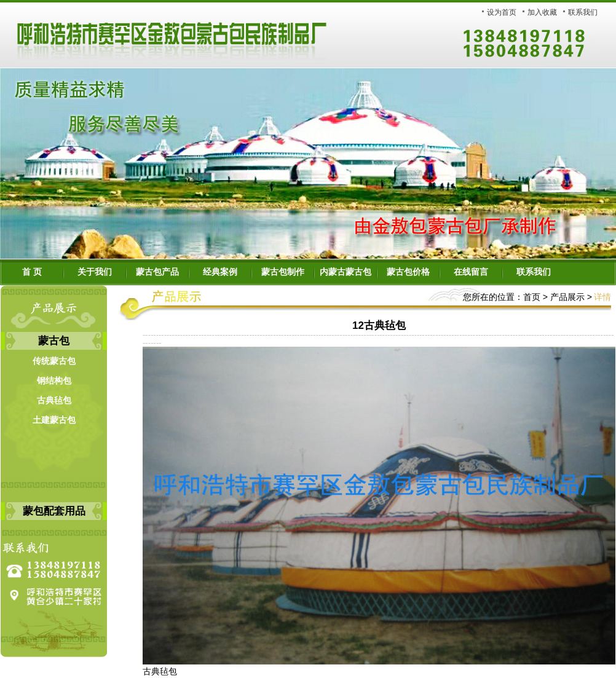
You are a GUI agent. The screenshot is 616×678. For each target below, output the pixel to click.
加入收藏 (542, 12)
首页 (532, 297)
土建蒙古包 (54, 420)
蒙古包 (54, 341)
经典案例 (220, 272)
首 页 (32, 272)
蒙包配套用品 (54, 511)
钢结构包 (54, 381)
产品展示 (566, 297)
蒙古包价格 (408, 272)
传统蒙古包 (54, 361)
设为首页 (502, 12)
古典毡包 (54, 400)
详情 (602, 297)
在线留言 (471, 272)
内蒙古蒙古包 (346, 272)
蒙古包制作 (283, 272)
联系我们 (583, 12)
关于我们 (95, 272)
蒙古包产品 (157, 272)
